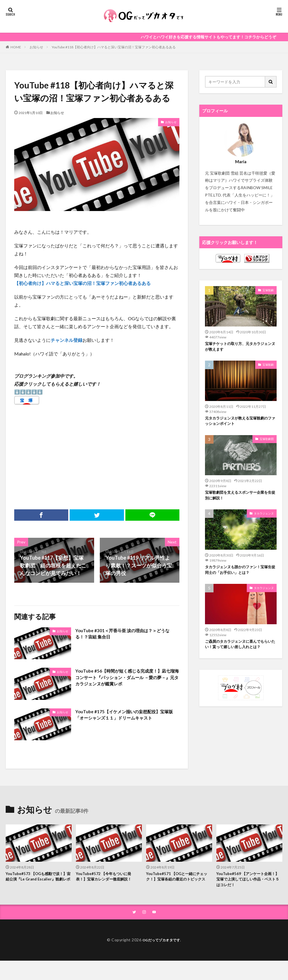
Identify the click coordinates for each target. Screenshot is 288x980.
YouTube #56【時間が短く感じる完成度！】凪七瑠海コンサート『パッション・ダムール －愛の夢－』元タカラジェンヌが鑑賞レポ (127, 679)
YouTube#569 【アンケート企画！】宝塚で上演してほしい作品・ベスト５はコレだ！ (246, 881)
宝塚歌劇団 (267, 442)
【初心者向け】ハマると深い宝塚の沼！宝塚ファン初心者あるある (82, 283)
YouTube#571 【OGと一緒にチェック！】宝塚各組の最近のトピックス (179, 881)
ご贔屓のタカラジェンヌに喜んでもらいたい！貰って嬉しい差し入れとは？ (239, 655)
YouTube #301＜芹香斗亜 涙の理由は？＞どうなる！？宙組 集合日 (126, 635)
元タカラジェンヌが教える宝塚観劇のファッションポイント (239, 424)
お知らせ (36, 47)
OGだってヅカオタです (161, 943)
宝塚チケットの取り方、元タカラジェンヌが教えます (239, 347)
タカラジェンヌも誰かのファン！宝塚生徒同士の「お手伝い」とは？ (239, 576)
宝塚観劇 (268, 290)
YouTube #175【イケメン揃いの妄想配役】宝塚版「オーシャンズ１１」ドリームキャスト (127, 720)
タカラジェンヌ (264, 518)
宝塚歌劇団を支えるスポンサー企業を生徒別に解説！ (239, 500)
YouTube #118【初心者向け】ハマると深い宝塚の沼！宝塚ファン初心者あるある (114, 47)
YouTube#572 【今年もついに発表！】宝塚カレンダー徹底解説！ (108, 877)
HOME (16, 47)
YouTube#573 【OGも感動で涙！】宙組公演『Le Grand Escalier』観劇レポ (34, 881)
